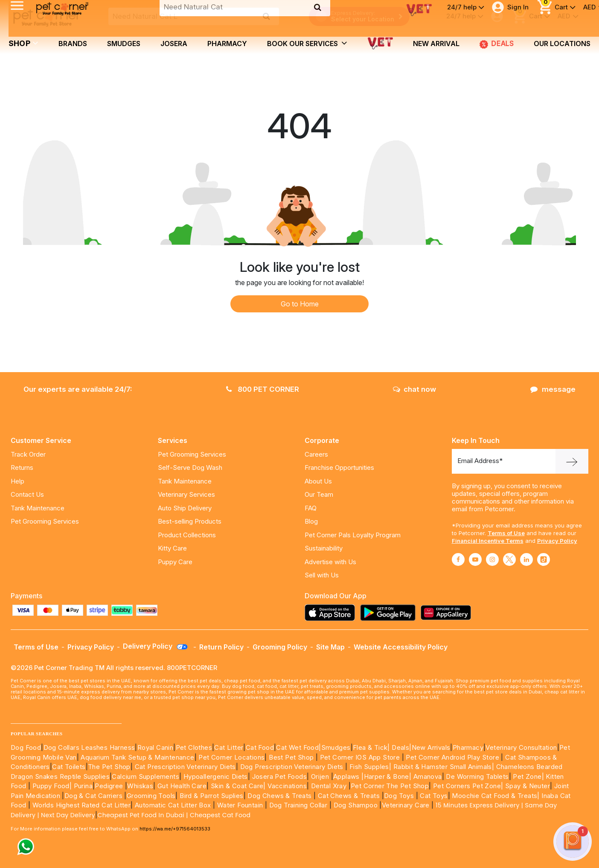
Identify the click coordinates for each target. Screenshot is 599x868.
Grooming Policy (280, 647)
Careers (316, 454)
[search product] (266, 16)
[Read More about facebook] (458, 559)
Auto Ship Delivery (185, 508)
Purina (83, 786)
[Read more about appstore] (332, 613)
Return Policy (221, 647)
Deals (400, 747)
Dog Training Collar (297, 805)
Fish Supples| (370, 767)
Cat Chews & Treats (350, 796)
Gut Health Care (182, 786)
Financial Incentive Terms (488, 541)
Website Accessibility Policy (401, 647)
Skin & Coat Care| (238, 786)
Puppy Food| (51, 786)
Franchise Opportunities (339, 467)
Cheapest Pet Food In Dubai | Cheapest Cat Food (176, 815)
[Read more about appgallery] (448, 613)
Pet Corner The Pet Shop (390, 786)
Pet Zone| (528, 776)
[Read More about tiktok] (544, 559)
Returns (22, 467)
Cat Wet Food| (298, 747)
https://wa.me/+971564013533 (175, 829)
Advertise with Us (330, 562)
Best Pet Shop (292, 757)
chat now (414, 389)
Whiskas (140, 786)
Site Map (330, 647)
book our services (307, 43)
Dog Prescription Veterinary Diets (293, 767)
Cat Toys (434, 796)
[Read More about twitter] (509, 559)
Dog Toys (399, 796)
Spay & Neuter (528, 786)
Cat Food (260, 747)
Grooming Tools (151, 796)
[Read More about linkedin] (526, 559)
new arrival (436, 44)
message (553, 389)
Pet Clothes (194, 747)
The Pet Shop (109, 767)
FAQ (311, 508)
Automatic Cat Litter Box (173, 805)
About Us (318, 481)
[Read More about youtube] (475, 559)
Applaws (346, 776)
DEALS (497, 44)
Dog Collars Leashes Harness (89, 747)
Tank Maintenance (38, 508)
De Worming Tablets (477, 776)
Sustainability (324, 548)
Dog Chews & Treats (279, 796)
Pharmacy (227, 44)
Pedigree (109, 786)
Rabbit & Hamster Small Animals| (445, 767)
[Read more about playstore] (390, 613)
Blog (311, 521)
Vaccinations (286, 786)
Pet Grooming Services (45, 521)
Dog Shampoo (356, 805)
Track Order (28, 454)
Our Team (319, 494)
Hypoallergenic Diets (216, 776)
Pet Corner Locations (231, 757)
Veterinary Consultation (521, 747)
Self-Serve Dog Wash (190, 467)
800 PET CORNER (263, 389)
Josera (174, 44)
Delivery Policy (156, 646)
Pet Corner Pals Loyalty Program (353, 535)
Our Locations (562, 44)
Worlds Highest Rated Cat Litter (80, 805)
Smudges (124, 44)
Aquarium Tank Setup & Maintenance (137, 757)
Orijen (321, 776)
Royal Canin (155, 747)
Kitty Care (172, 548)
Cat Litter (229, 747)
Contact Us (27, 494)
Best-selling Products (190, 521)
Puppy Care (175, 562)
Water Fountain (241, 805)
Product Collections (187, 535)
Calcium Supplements (145, 776)
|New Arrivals (430, 747)
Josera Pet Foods (278, 776)
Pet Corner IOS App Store (360, 757)
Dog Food (26, 747)
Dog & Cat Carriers (93, 796)
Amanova (428, 776)
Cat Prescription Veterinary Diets (185, 767)
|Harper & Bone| (386, 776)
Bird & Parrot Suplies (211, 796)
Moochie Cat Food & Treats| (496, 796)
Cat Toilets (69, 767)
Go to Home (300, 304)
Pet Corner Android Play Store (452, 757)
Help (17, 481)
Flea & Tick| (372, 747)
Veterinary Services (186, 494)
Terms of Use (506, 533)
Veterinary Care (407, 805)
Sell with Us (322, 575)
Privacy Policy (557, 541)
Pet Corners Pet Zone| (468, 786)
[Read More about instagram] (492, 559)
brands (73, 44)
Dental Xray (330, 786)
